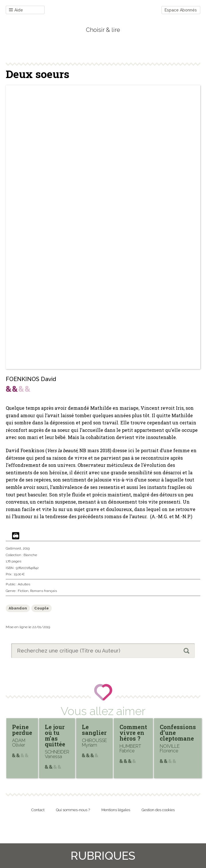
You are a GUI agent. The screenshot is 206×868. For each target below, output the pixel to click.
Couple (42, 608)
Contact (38, 810)
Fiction (23, 591)
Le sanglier (94, 730)
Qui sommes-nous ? (73, 810)
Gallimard (13, 548)
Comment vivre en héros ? (133, 733)
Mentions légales (116, 810)
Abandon (18, 608)
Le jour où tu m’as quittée (55, 735)
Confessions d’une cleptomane (178, 733)
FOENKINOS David (31, 379)
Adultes (24, 584)
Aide (16, 10)
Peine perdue (22, 730)
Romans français (44, 591)
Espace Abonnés (181, 10)
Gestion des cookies (158, 810)
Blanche (30, 555)
